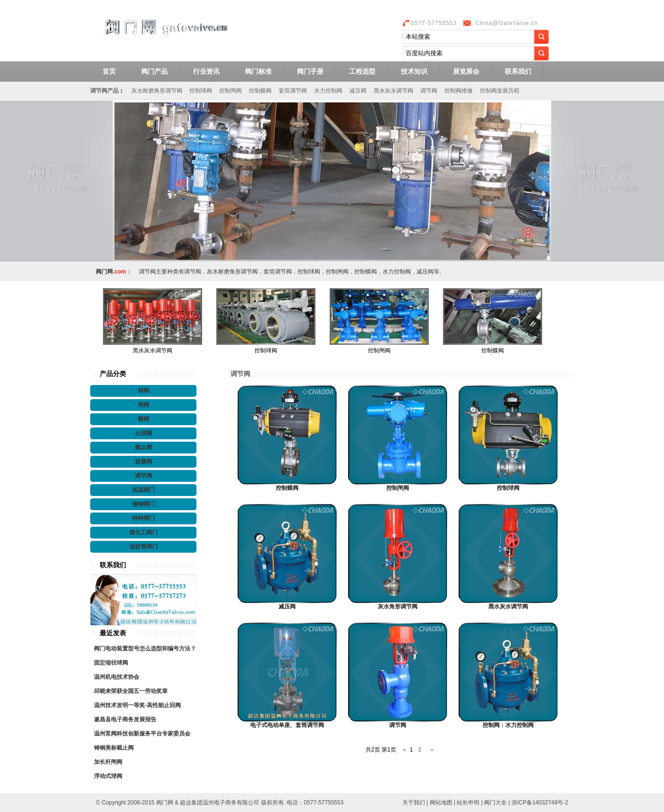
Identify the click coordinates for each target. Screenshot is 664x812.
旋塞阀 (144, 462)
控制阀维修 (459, 91)
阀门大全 (495, 803)
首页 (109, 71)
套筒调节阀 (293, 91)
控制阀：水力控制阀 (508, 725)
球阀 (144, 391)
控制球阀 (201, 91)
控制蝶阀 (260, 91)
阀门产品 (154, 71)
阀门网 (166, 34)
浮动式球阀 (108, 776)
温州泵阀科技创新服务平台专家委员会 (142, 734)
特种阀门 (144, 518)
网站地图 (441, 803)
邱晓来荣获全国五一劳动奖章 (131, 691)
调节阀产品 (104, 91)
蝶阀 (144, 419)
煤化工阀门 (144, 532)
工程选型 (362, 71)
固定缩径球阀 (111, 663)
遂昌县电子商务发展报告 (125, 719)
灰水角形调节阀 (398, 607)
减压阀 (358, 91)
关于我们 (414, 803)
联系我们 (518, 71)
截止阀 (144, 447)
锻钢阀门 (144, 504)
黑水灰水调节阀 (393, 91)
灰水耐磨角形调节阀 (157, 91)
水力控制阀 (328, 91)
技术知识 (414, 71)
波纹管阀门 (144, 547)
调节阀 (429, 91)
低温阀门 (144, 490)
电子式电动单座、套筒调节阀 (287, 725)
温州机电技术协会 (117, 677)
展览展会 (466, 71)
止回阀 (144, 433)
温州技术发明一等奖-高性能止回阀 (137, 705)
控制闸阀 (230, 91)
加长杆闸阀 (108, 762)
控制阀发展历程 (500, 91)
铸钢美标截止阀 (114, 748)
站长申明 (468, 803)
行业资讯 (206, 71)
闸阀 (144, 405)
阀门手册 (310, 71)
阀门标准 (258, 71)
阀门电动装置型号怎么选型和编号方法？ (145, 649)
